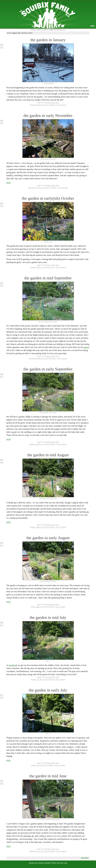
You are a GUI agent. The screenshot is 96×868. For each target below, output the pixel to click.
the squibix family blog (48, 14)
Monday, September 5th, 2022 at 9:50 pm (42, 444)
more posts (85, 858)
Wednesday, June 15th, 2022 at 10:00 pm (42, 851)
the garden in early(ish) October (48, 198)
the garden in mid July (48, 617)
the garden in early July (48, 690)
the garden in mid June (48, 776)
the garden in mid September (48, 278)
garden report (55, 103)
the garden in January (48, 40)
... (92, 26)
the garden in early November (48, 116)
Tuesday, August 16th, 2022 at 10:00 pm (42, 527)
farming (47, 103)
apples (86, 347)
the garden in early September (48, 369)
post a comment (61, 105)
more (9, 183)
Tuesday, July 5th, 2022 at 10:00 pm (42, 765)
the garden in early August (48, 538)
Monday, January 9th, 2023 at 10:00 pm (42, 105)
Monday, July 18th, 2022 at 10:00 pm (42, 679)
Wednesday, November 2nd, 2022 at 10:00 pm (42, 188)
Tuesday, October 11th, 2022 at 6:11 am (42, 267)
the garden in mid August (48, 455)
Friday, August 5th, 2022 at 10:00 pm (42, 607)
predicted (13, 665)
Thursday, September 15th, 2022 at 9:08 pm (42, 358)
